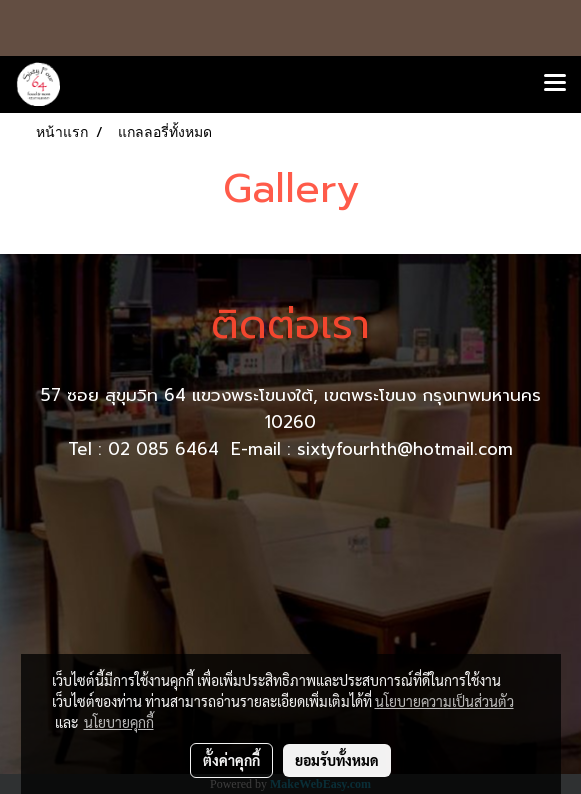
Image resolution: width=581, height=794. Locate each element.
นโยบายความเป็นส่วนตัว (444, 701)
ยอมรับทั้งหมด (337, 760)
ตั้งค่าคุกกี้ (231, 760)
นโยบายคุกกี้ (119, 722)
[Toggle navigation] (555, 84)
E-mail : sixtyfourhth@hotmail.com (372, 449)
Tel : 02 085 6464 (146, 449)
